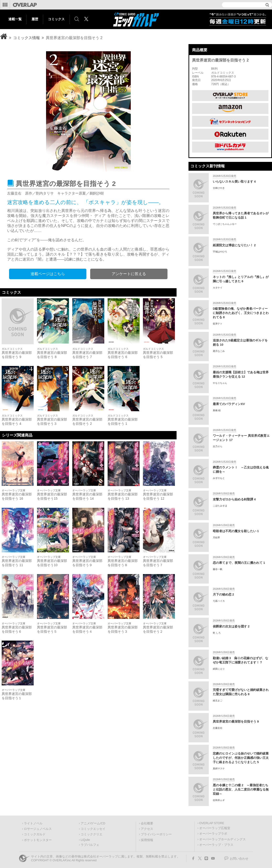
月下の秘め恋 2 (223, 594)
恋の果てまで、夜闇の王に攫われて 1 (239, 563)
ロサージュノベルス (38, 829)
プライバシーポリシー (156, 834)
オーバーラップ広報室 (215, 828)
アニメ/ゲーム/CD (93, 823)
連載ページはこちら (48, 274)
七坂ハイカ (219, 601)
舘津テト (218, 324)
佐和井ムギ (219, 800)
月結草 (216, 537)
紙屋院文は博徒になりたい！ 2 (234, 245)
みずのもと (219, 478)
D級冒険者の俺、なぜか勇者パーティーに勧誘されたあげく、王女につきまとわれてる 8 (241, 313)
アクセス (147, 829)
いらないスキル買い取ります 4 (234, 182)
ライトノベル (33, 823)
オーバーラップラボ (213, 834)
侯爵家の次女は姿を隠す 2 (231, 626)
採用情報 (147, 840)
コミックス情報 (26, 38)
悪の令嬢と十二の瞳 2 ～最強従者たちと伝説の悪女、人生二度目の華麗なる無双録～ (241, 789)
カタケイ (218, 288)
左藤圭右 (218, 728)
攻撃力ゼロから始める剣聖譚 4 (234, 499)
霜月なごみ (219, 351)
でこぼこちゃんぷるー (225, 224)
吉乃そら (218, 446)
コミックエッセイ (93, 829)
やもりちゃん (220, 383)
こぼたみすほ (220, 506)
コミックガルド (35, 834)
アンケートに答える (129, 274)
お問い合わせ (239, 859)
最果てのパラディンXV (229, 404)
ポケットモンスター (38, 840)
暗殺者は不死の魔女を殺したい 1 (236, 531)
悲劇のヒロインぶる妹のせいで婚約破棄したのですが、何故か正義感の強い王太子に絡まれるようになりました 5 (241, 758)
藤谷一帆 (218, 569)
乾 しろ (217, 633)
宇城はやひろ (220, 252)
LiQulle (85, 840)
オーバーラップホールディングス (222, 839)
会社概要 (147, 823)
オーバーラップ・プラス (216, 845)
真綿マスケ (219, 768)
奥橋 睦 (217, 410)
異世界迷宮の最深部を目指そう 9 (236, 722)
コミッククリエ (92, 834)
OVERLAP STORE (212, 823)
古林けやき (219, 188)
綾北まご (218, 701)
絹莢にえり (219, 669)
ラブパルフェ (90, 845)
